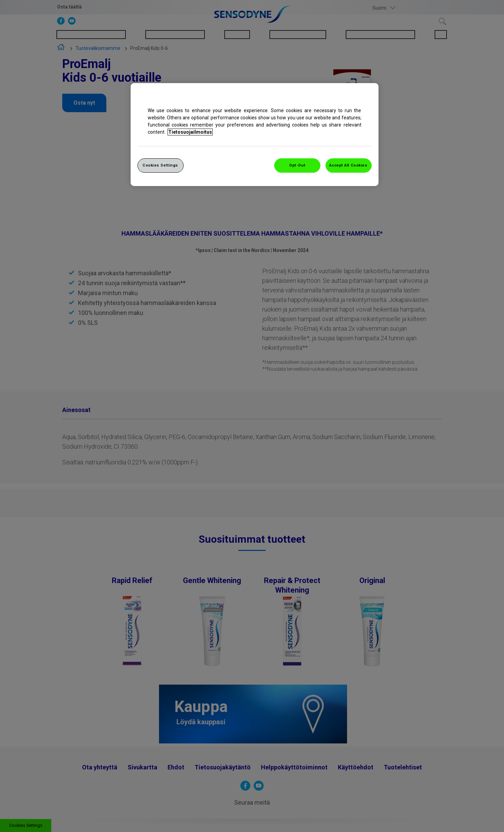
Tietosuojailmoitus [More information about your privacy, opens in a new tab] (190, 132)
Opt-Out (297, 165)
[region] (255, 135)
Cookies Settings (160, 165)
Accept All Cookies (348, 165)
